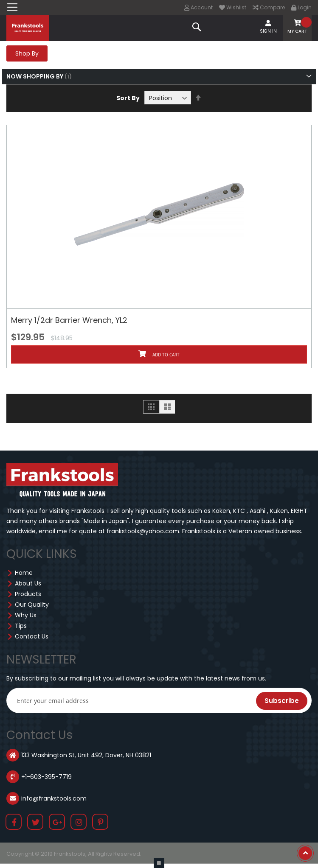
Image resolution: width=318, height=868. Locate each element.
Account (198, 7)
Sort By (128, 98)
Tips (21, 626)
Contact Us (32, 636)
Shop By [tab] (27, 53)
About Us (28, 583)
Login (301, 7)
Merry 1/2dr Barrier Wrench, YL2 (69, 320)
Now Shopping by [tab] (35, 76)
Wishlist (233, 7)
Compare (269, 7)
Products (28, 594)
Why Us (26, 615)
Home (24, 573)
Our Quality (32, 605)
